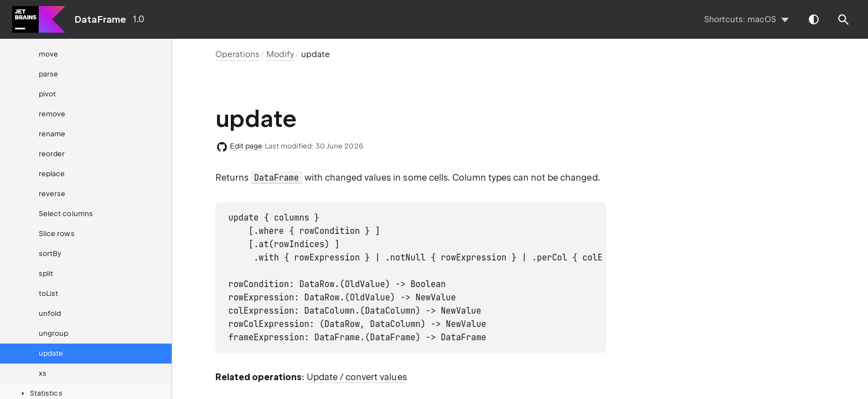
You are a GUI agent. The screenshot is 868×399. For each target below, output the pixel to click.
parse (48, 74)
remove (52, 114)
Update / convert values (357, 377)
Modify (280, 54)
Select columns (66, 214)
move (48, 54)
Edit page (246, 146)
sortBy (50, 254)
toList (48, 293)
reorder (52, 154)
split (46, 273)
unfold (50, 313)
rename (52, 134)
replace (52, 174)
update (51, 353)
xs (43, 373)
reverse (52, 194)
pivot (47, 94)
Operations (237, 54)
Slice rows (57, 234)
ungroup (53, 333)
